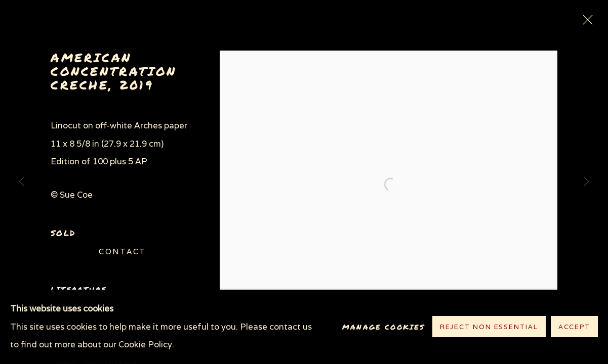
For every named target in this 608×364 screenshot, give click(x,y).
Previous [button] (22, 182)
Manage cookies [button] (383, 327)
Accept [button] (574, 327)
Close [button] (585, 23)
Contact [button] (122, 252)
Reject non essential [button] (489, 327)
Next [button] (586, 182)
